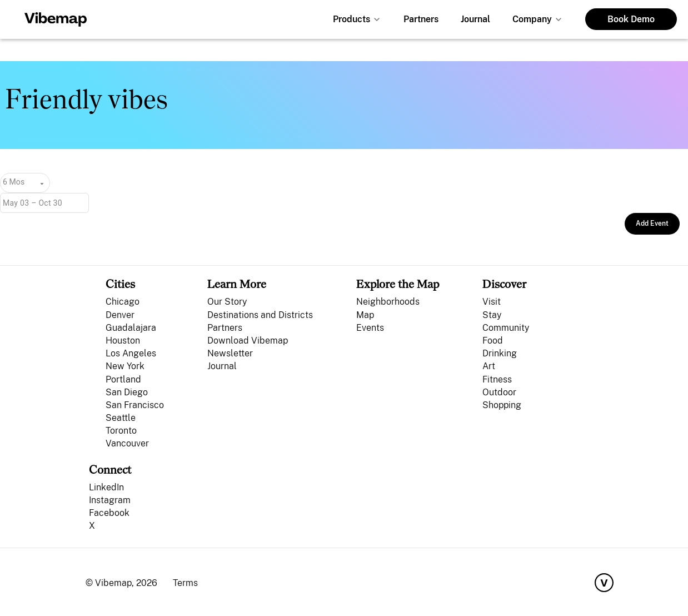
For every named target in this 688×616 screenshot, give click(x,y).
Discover (504, 284)
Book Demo (631, 19)
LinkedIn (106, 487)
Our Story (227, 302)
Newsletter (230, 353)
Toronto (121, 431)
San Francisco (135, 405)
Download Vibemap (248, 341)
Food (493, 341)
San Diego (127, 392)
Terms (185, 583)
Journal (475, 19)
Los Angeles (131, 353)
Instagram (110, 500)
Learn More (237, 284)
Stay (492, 315)
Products (352, 19)
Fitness (497, 379)
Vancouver (127, 443)
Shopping (502, 405)
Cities (120, 284)
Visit (492, 302)
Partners (421, 19)
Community (506, 328)
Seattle (121, 418)
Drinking (500, 353)
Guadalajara (131, 328)
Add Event (652, 223)
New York (125, 366)
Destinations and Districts (260, 315)
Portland (123, 379)
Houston (123, 341)
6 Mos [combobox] (14, 182)
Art (489, 366)
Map (365, 315)
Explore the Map (398, 284)
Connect (110, 470)
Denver (120, 315)
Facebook (109, 513)
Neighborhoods (388, 302)
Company (532, 19)
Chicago (123, 302)
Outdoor (499, 392)
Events (370, 328)
